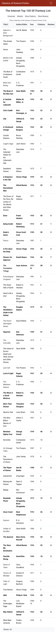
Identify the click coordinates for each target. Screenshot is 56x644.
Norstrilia (7, 440)
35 (41, 545)
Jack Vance (21, 144)
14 (41, 177)
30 (41, 91)
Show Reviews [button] (43, 16)
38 (41, 266)
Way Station (8, 612)
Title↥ (6, 24)
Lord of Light (8, 373)
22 (41, 110)
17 (41, 468)
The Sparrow (8, 537)
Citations (41, 24)
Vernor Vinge (22, 177)
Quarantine (7, 476)
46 (41, 432)
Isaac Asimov (22, 266)
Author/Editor (22, 24)
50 (41, 216)
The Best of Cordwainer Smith (8, 74)
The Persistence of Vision (8, 459)
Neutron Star (8, 412)
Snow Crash (8, 512)
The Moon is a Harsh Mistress (8, 396)
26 (41, 512)
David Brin (20, 556)
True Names (8, 590)
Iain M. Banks (22, 30)
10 (41, 440)
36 (41, 257)
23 (41, 119)
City (5, 119)
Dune (5, 216)
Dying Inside (8, 224)
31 (41, 307)
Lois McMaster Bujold (20, 604)
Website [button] (20, 16)
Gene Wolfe (21, 91)
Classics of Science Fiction (15, 3)
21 (41, 224)
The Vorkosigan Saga (8, 604)
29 (41, 373)
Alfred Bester (22, 185)
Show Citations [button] (30, 16)
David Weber (21, 321)
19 (41, 498)
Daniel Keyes (21, 257)
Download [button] (11, 16)
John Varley (21, 457)
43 (41, 99)
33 (41, 185)
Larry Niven (21, 412)
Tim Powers (21, 41)
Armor (6, 50)
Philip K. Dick (22, 595)
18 (41, 556)
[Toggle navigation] (51, 3)
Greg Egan (20, 476)
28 (41, 127)
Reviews (51, 24)
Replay (6, 490)
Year (32, 24)
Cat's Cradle (8, 110)
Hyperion (7, 332)
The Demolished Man (8, 188)
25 (41, 249)
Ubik (5, 595)
